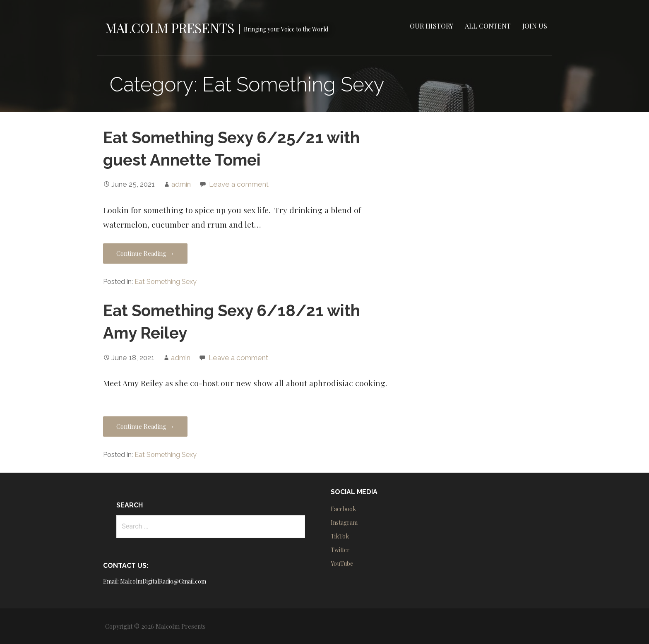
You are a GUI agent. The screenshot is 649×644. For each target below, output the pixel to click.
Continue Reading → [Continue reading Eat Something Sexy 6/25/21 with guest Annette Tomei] (145, 253)
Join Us (535, 26)
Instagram (344, 523)
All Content (488, 26)
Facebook (343, 509)
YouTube (342, 563)
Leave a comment (239, 184)
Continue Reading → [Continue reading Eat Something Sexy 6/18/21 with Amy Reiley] (145, 426)
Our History (431, 26)
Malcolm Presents (170, 28)
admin (181, 184)
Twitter (340, 550)
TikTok (340, 536)
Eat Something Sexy (166, 282)
